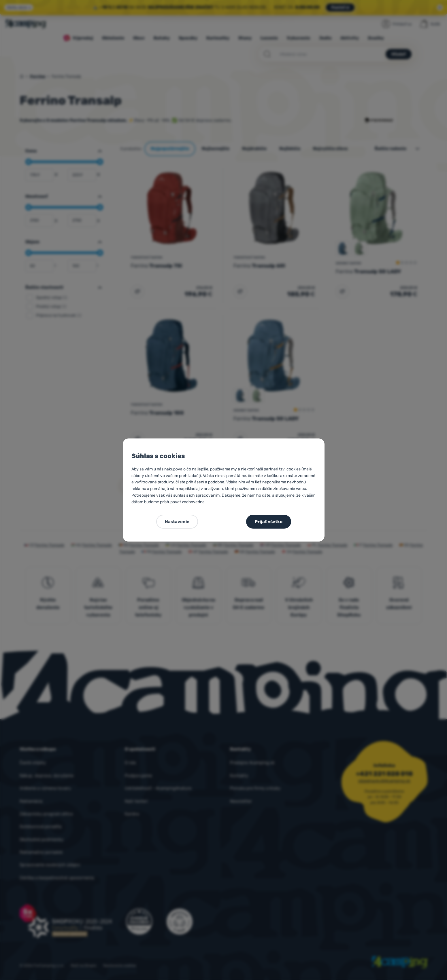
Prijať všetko (269, 522)
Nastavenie (177, 522)
